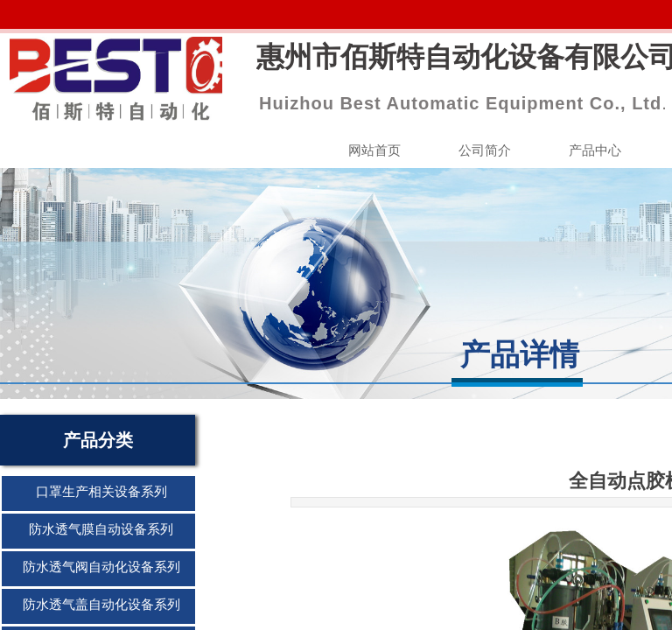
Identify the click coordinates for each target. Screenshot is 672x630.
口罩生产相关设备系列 (101, 492)
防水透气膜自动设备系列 (101, 529)
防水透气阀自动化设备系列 (101, 567)
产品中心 (595, 150)
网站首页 (374, 150)
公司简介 (485, 150)
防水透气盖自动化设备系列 (101, 605)
